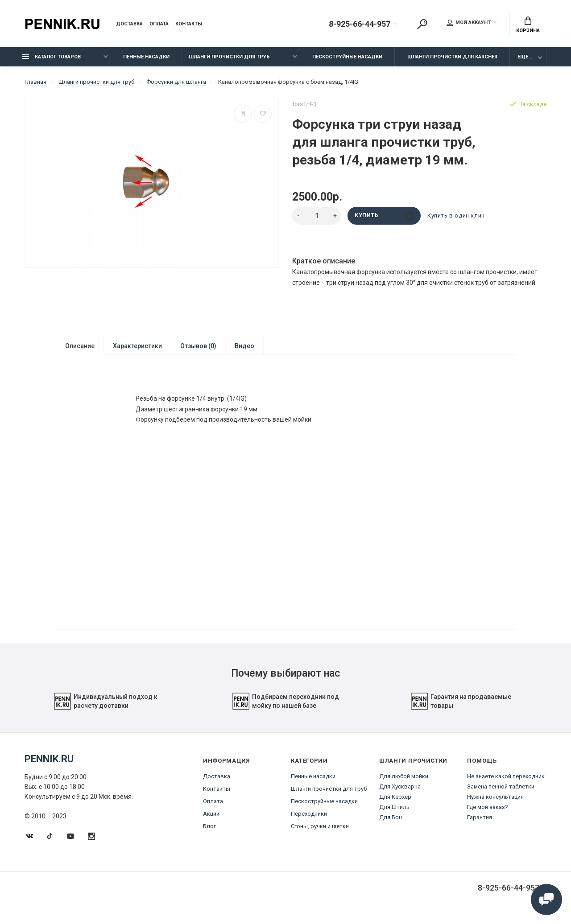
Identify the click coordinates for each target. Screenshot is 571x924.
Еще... (525, 57)
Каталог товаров (52, 57)
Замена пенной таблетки (501, 793)
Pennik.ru (49, 766)
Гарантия (480, 824)
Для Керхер (395, 803)
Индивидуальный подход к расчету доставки (106, 708)
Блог (209, 833)
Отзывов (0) (198, 346)
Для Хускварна (400, 793)
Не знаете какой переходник (506, 783)
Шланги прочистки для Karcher (452, 57)
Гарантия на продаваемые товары (461, 708)
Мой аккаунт (469, 23)
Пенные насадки (146, 57)
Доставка (129, 24)
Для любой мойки (404, 783)
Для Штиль (394, 814)
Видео (244, 346)
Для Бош (391, 824)
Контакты (189, 24)
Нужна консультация (495, 803)
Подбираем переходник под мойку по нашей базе (285, 708)
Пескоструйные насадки (347, 57)
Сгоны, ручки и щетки (320, 833)
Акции (211, 820)
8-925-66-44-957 (360, 24)
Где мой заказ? (488, 814)
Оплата (159, 24)
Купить (384, 216)
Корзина (528, 25)
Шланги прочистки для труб (229, 57)
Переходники (309, 820)
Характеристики (137, 346)
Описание (80, 346)
